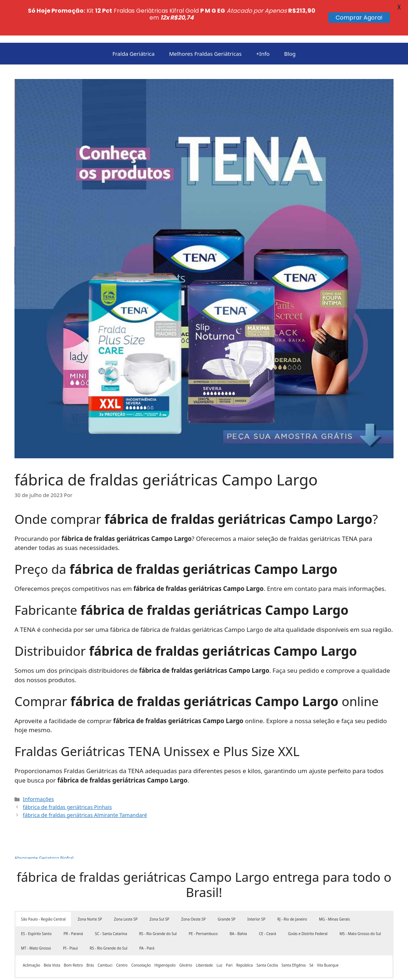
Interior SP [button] (256, 884)
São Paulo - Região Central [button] (43, 884)
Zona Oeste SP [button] (194, 884)
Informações (38, 764)
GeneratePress (233, 969)
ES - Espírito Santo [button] (36, 898)
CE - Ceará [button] (267, 898)
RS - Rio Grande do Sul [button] (158, 898)
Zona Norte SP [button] (90, 884)
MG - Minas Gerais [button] (334, 884)
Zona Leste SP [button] (126, 884)
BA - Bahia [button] (238, 898)
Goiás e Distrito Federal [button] (308, 898)
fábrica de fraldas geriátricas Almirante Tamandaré (85, 779)
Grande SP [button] (226, 884)
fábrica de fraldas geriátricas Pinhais (67, 772)
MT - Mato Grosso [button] (36, 913)
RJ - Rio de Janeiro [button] (292, 884)
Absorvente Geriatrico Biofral (44, 823)
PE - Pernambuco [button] (203, 898)
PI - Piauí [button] (70, 913)
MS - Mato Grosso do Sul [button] (360, 898)
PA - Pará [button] (147, 913)
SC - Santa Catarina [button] (111, 898)
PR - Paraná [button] (73, 898)
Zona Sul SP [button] (159, 884)
